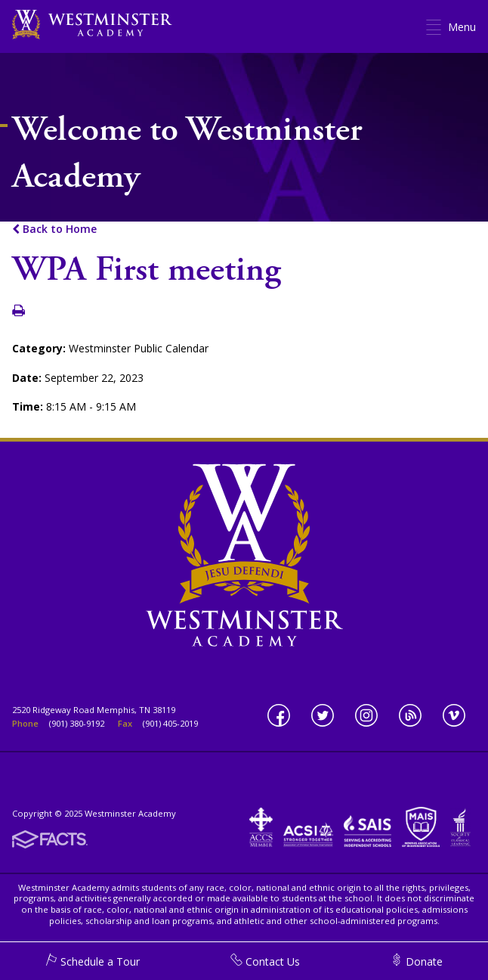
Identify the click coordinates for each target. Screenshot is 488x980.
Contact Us (265, 961)
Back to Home (54, 229)
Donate (417, 961)
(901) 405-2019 (170, 723)
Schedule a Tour (93, 961)
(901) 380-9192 (77, 723)
